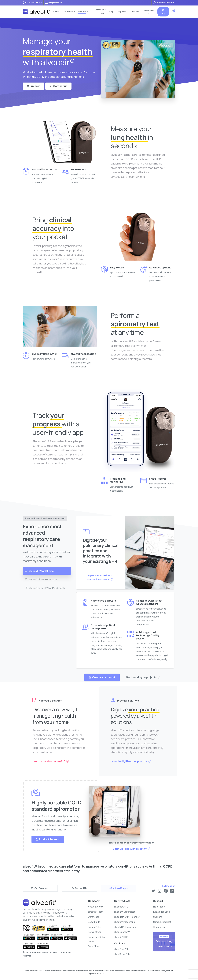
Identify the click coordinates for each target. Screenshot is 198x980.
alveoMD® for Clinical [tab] (40, 571)
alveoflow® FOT (149, 12)
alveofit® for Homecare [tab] (41, 579)
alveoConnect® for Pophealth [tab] (45, 588)
